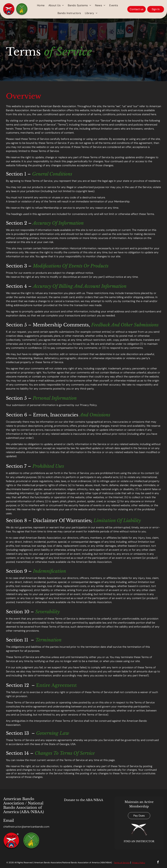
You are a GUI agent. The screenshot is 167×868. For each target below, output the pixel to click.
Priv (134, 863)
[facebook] (158, 862)
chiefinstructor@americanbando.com (26, 827)
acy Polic (140, 863)
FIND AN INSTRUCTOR (139, 841)
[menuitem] (41, 5)
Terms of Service (122, 863)
